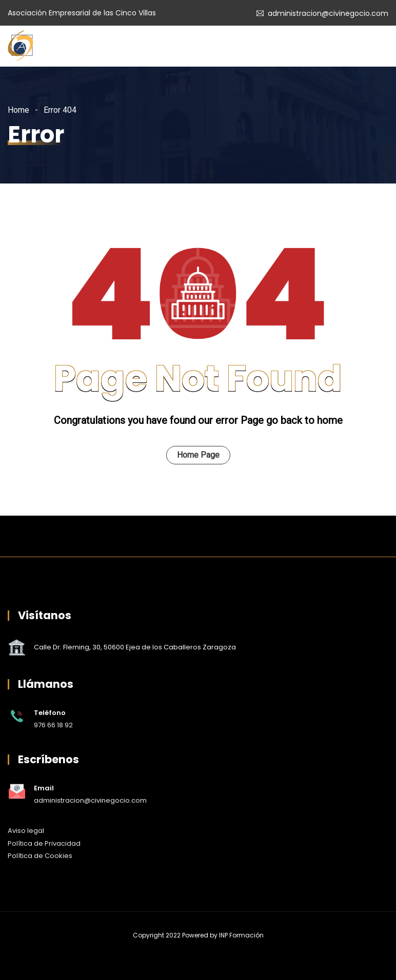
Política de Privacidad (44, 843)
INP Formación (241, 935)
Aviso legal (26, 831)
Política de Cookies (40, 856)
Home (18, 110)
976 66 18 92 (53, 725)
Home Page (198, 455)
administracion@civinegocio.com (328, 13)
